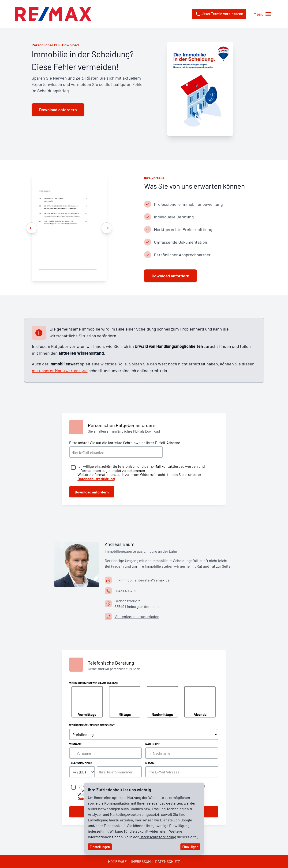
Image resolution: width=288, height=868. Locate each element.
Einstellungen (100, 847)
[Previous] (32, 228)
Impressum (141, 861)
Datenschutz (168, 861)
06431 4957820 (127, 591)
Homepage (117, 861)
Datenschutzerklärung (158, 837)
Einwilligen (190, 847)
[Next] (107, 228)
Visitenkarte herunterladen (137, 616)
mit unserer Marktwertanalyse (60, 371)
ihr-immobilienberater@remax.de (142, 580)
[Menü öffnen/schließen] (262, 14)
